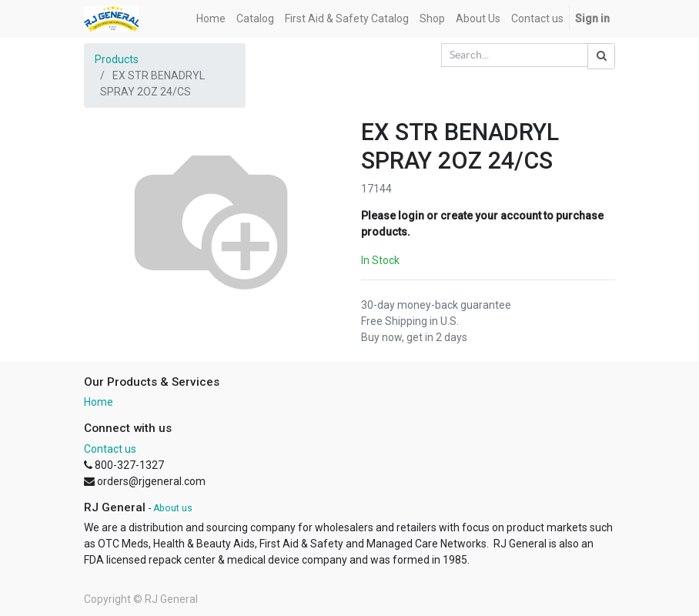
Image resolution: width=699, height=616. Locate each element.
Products (117, 59)
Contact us (110, 449)
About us (173, 508)
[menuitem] (211, 19)
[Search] (601, 56)
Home (99, 402)
